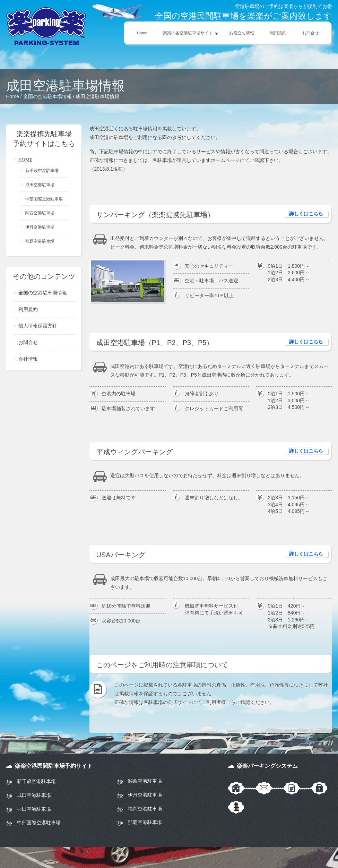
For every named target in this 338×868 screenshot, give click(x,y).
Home (142, 33)
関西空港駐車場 (40, 213)
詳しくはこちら (306, 214)
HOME (25, 160)
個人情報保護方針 (38, 326)
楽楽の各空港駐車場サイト (187, 33)
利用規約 (278, 33)
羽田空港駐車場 (34, 809)
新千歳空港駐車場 (42, 171)
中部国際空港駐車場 (44, 199)
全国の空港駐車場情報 (47, 96)
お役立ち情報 (242, 33)
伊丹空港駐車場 (40, 227)
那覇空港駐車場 (40, 241)
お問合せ (311, 33)
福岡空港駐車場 (145, 809)
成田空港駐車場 (40, 185)
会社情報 (28, 359)
